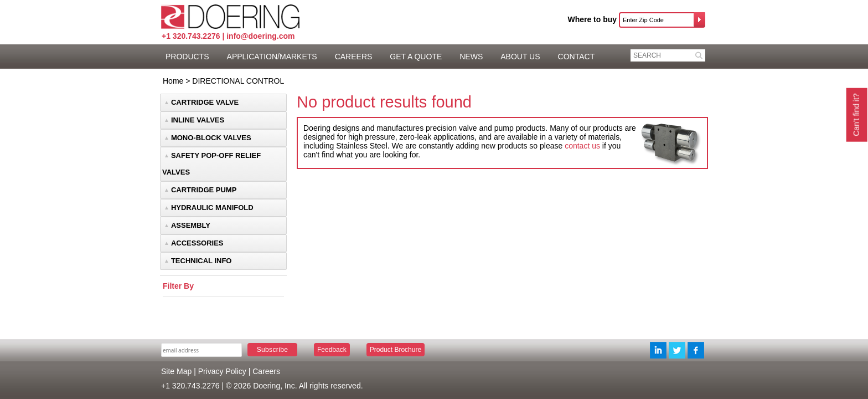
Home (173, 81)
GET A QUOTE (416, 57)
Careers (266, 371)
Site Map (176, 371)
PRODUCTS (187, 57)
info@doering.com (260, 36)
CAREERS (354, 57)
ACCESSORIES (197, 243)
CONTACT (577, 57)
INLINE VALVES (198, 120)
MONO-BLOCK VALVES (211, 138)
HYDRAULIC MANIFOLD (212, 208)
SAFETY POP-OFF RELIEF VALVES (211, 164)
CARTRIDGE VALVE (205, 102)
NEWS (471, 57)
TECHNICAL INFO (201, 261)
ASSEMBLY (191, 225)
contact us (582, 146)
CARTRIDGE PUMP (204, 190)
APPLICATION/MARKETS (272, 57)
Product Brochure (396, 350)
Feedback (332, 350)
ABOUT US (520, 57)
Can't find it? (856, 114)
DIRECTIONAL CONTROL (238, 81)
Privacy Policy (222, 371)
